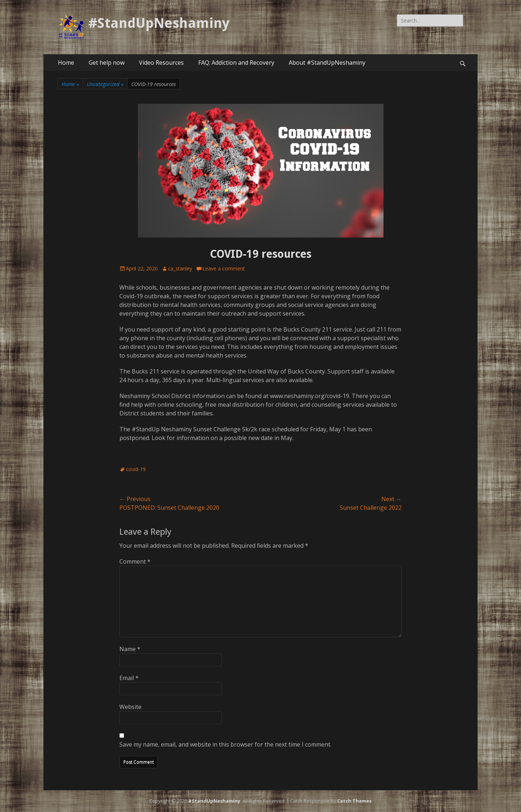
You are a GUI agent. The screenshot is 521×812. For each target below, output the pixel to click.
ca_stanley (180, 268)
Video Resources (161, 63)
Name (130, 649)
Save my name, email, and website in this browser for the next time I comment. (225, 744)
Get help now (107, 63)
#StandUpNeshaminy (159, 23)
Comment (135, 561)
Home (66, 63)
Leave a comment (224, 268)
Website (130, 707)
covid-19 (136, 469)
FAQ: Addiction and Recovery (236, 63)
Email (129, 678)
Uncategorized (105, 84)
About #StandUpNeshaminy (327, 63)
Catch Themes (354, 801)
